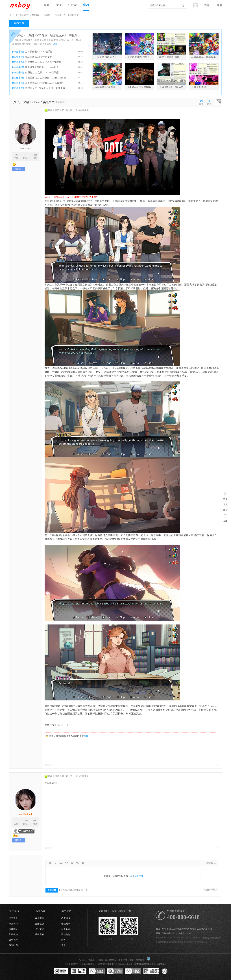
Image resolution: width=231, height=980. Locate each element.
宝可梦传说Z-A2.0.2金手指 (39, 52)
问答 (64, 940)
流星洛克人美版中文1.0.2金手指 (42, 67)
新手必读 (66, 929)
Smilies (83, 863)
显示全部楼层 (82, 110)
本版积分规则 (210, 890)
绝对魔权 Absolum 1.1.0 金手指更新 (43, 62)
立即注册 (139, 876)
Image (61, 863)
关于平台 (13, 918)
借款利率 (66, 924)
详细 (55, 44)
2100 (25, 821)
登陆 (206, 5)
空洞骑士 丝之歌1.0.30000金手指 (42, 72)
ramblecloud (25, 814)
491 (16, 155)
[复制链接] (60, 102)
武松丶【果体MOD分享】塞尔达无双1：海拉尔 (47, 35)
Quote (72, 863)
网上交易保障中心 (79, 971)
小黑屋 (100, 960)
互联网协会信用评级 (170, 971)
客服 (225, 496)
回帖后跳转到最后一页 (74, 890)
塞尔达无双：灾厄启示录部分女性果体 (45, 88)
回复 (86, 736)
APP (225, 518)
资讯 (58, 5)
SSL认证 (61, 971)
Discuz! (170, 938)
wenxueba (26, 149)
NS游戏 (36, 15)
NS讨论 (72, 5)
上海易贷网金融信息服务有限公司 (172, 942)
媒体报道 (40, 918)
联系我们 (13, 945)
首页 (46, 5)
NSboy (10, 15)
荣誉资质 (40, 934)
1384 (35, 155)
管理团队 (13, 929)
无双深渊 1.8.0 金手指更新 (39, 57)
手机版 (91, 960)
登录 (130, 876)
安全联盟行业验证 (97, 971)
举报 (216, 765)
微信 (225, 507)
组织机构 (13, 934)
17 (25, 155)
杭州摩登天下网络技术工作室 (119, 960)
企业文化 (40, 929)
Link (66, 863)
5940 (35, 821)
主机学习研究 (22, 15)
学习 (86, 5)
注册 (219, 5)
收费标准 (66, 918)
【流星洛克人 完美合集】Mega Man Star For (47, 78)
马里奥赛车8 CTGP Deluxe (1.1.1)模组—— (47, 83)
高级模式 (211, 863)
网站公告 (66, 934)
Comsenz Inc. (196, 938)
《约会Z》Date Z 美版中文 (66, 15)
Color (56, 863)
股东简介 (13, 924)
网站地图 (140, 960)
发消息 (18, 169)
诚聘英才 (13, 940)
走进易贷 (40, 924)
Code (77, 863)
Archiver (83, 960)
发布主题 (19, 23)
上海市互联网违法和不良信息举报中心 (151, 971)
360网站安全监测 (115, 971)
